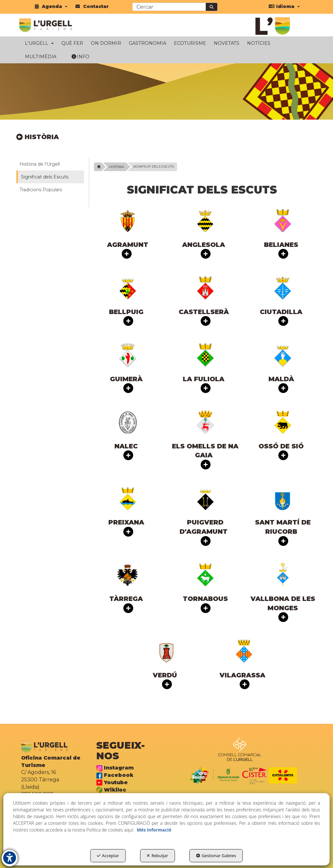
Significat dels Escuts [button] (45, 177)
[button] (51, 6)
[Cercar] (212, 7)
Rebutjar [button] (157, 856)
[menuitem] (51, 6)
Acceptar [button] (108, 856)
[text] (169, 7)
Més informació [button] (154, 830)
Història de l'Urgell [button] (40, 164)
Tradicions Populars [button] (41, 190)
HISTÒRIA (38, 137)
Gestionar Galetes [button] (216, 856)
